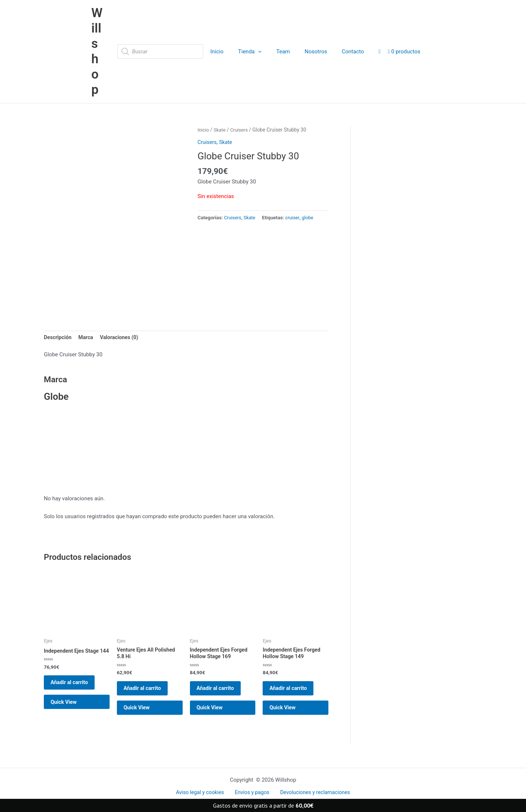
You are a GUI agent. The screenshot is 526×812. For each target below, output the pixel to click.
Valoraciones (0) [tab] (123, 337)
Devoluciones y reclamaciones (312, 793)
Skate (220, 99)
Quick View (68, 715)
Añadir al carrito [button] (75, 691)
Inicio (220, 36)
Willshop (99, 36)
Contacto (342, 36)
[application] (258, 36)
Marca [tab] (88, 337)
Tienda (249, 36)
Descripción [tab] (58, 337)
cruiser (294, 187)
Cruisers (241, 99)
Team (279, 36)
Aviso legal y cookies (203, 793)
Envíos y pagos (251, 793)
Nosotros (308, 36)
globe (310, 187)
